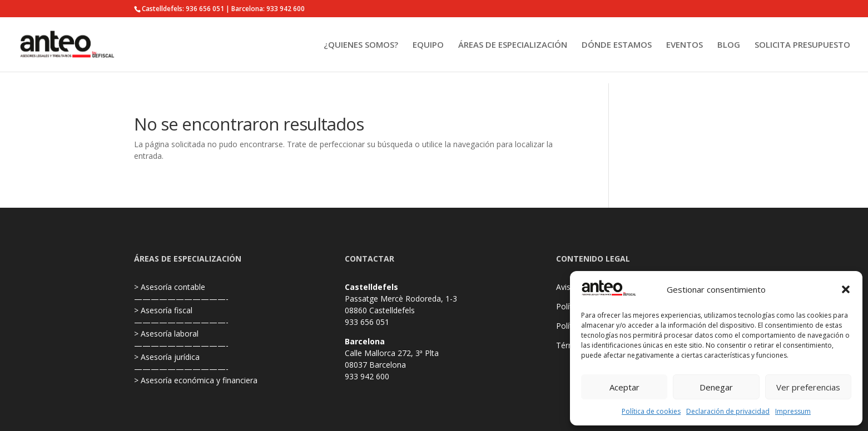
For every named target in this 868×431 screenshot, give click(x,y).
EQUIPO (428, 45)
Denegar (716, 387)
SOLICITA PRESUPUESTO (802, 45)
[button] (846, 289)
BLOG (729, 45)
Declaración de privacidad (728, 411)
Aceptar (624, 387)
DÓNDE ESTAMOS (617, 45)
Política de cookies (651, 411)
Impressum (793, 411)
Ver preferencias (808, 387)
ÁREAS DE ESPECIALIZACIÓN (513, 45)
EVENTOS (685, 45)
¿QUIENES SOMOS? (361, 45)
